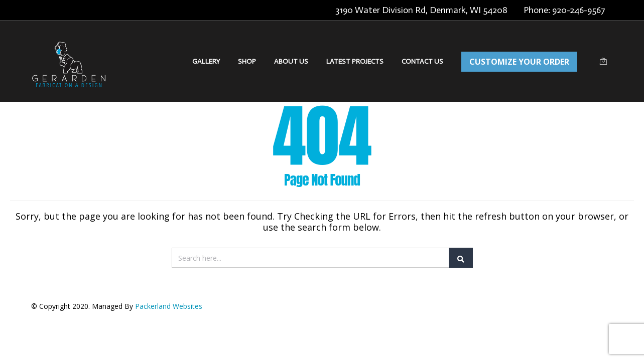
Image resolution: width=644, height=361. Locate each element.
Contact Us (422, 61)
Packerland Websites (169, 306)
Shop (247, 61)
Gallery (206, 61)
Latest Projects (355, 61)
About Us (291, 61)
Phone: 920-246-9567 (564, 10)
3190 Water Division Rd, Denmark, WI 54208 (421, 10)
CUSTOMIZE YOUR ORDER (519, 62)
